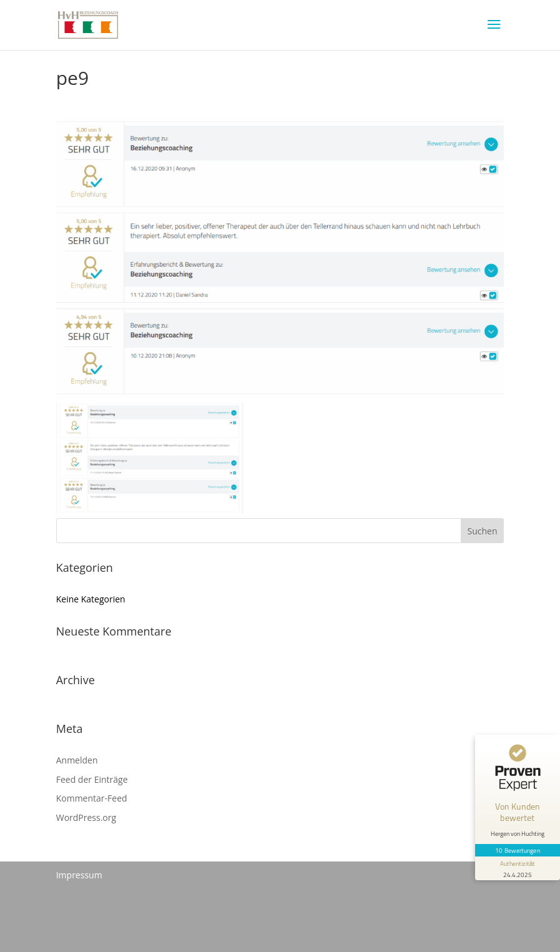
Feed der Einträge (92, 779)
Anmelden (77, 760)
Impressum (79, 875)
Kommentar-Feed (92, 798)
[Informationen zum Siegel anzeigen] (518, 868)
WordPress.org (86, 817)
